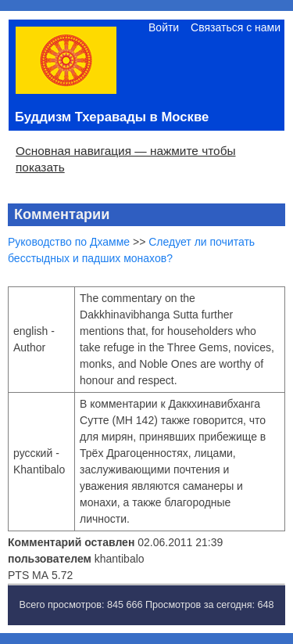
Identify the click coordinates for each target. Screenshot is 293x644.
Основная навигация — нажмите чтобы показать (126, 159)
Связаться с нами (236, 27)
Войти (164, 27)
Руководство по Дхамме (69, 242)
